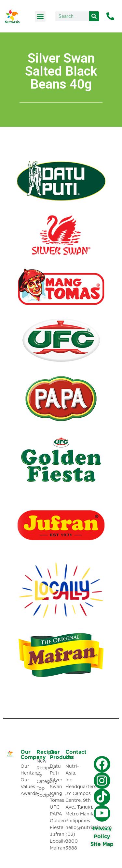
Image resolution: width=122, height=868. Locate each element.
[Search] (94, 16)
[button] (40, 16)
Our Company (33, 755)
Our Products (62, 755)
